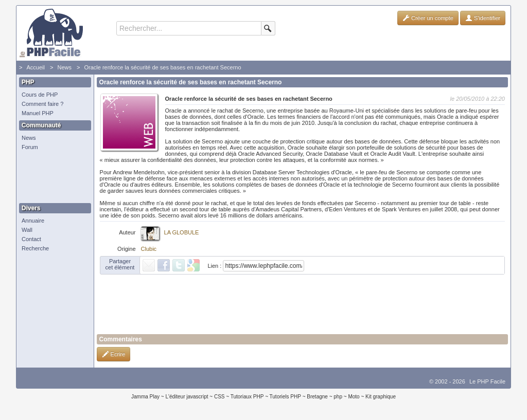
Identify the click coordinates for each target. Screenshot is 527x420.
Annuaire (33, 221)
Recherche (35, 248)
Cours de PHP (40, 95)
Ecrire (114, 354)
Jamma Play (145, 397)
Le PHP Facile (487, 381)
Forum (30, 147)
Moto (354, 397)
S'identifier (483, 18)
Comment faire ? (42, 104)
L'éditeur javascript (187, 397)
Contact (31, 239)
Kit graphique (381, 397)
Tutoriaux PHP (247, 397)
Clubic (149, 249)
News (64, 67)
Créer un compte (428, 18)
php (338, 397)
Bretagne (317, 397)
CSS (219, 397)
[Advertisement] (52, 177)
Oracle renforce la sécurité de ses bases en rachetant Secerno (162, 67)
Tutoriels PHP (285, 397)
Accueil (35, 67)
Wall (27, 230)
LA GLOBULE (182, 232)
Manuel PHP (38, 113)
